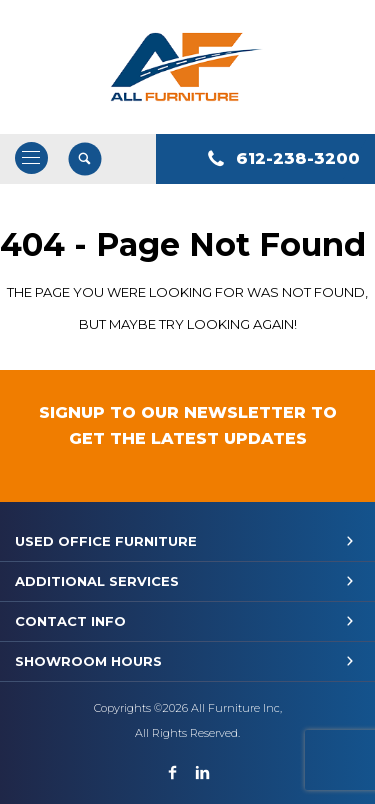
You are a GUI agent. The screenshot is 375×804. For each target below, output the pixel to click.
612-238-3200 (298, 158)
